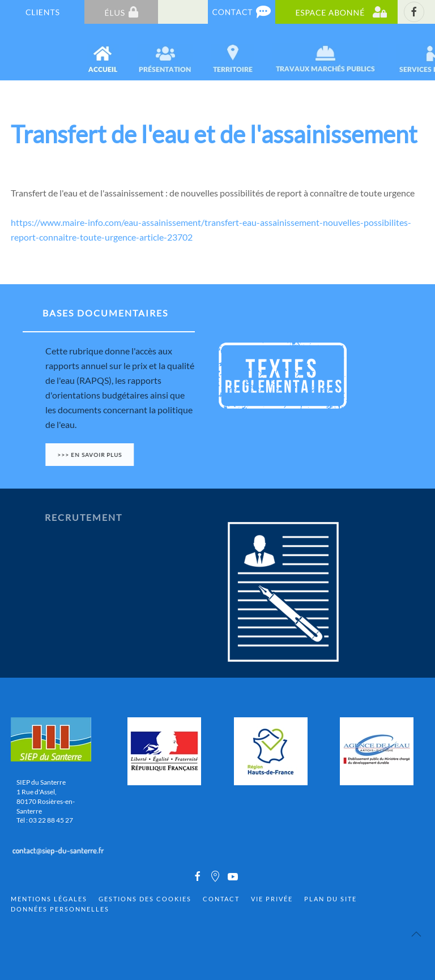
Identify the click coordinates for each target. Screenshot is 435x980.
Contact (221, 899)
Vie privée (272, 899)
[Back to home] (12, 52)
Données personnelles (60, 909)
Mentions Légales (49, 899)
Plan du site (330, 899)
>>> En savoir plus (94, 455)
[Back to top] (416, 934)
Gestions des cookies (145, 899)
